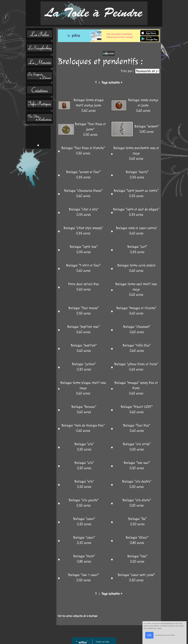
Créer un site (102, 642)
